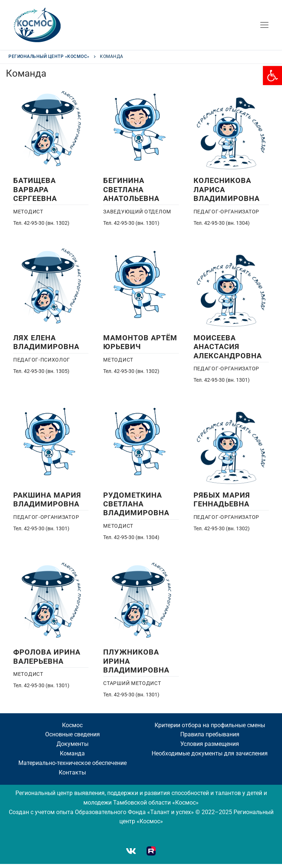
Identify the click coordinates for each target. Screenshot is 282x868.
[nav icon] (264, 25)
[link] (272, 76)
